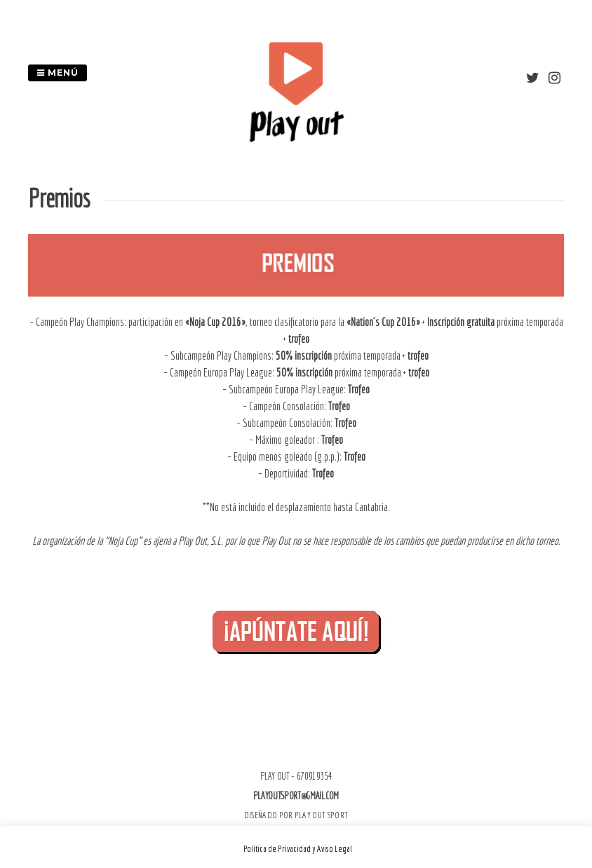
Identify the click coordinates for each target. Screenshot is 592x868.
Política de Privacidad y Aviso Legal (298, 849)
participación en (187, 322)
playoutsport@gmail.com (296, 796)
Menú (58, 73)
